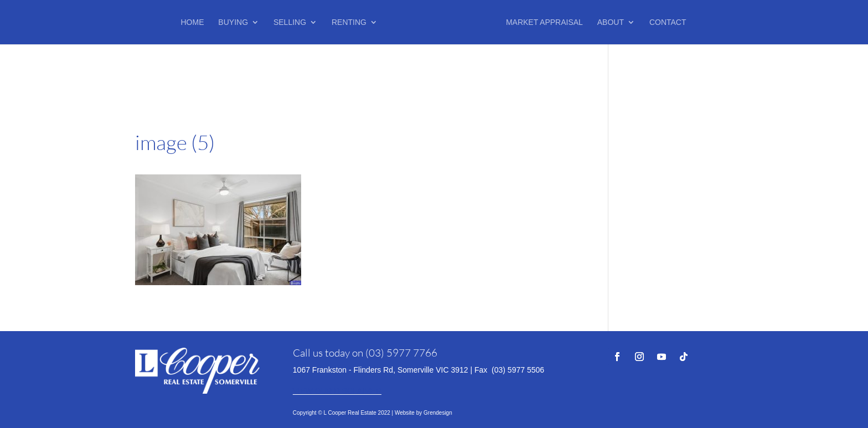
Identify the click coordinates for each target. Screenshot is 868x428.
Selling (290, 22)
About (611, 22)
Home (192, 22)
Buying (233, 22)
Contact (668, 22)
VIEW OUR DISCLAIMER (337, 391)
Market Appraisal (544, 22)
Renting (349, 22)
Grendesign (438, 413)
